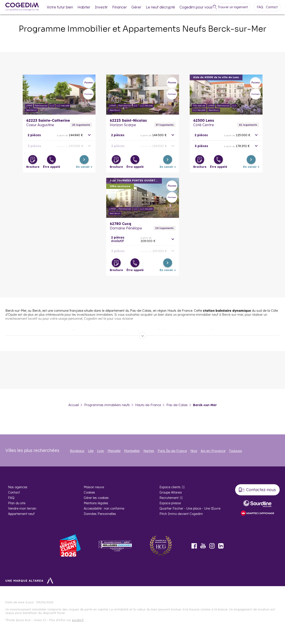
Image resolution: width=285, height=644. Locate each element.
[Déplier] (142, 336)
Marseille (114, 451)
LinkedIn (221, 546)
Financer (120, 7)
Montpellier (132, 451)
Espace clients (170, 487)
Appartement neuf (21, 514)
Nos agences (18, 487)
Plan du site (17, 503)
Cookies (89, 492)
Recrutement (169, 498)
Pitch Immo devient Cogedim (181, 514)
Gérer (136, 7)
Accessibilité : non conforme (104, 508)
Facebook (194, 546)
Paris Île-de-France (172, 451)
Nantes (149, 451)
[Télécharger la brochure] (33, 160)
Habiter (84, 7)
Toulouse (235, 451)
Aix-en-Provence (213, 451)
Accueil (74, 405)
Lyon (101, 451)
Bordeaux (77, 451)
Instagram (212, 546)
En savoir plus (59, 95)
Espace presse (170, 503)
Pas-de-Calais (177, 405)
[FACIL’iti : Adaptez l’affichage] (257, 513)
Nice (194, 451)
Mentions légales (96, 503)
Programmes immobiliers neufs (107, 405)
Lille (91, 451)
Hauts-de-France (148, 405)
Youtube (203, 546)
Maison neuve (94, 487)
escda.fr (78, 620)
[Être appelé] (51, 160)
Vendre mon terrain (22, 508)
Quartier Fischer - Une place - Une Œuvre (190, 508)
